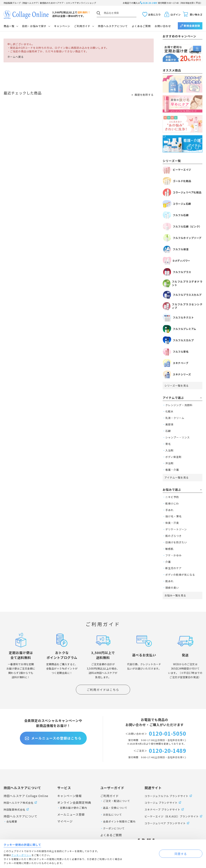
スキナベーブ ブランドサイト (162, 809)
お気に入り (154, 15)
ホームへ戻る (16, 57)
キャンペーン (62, 26)
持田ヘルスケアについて (113, 26)
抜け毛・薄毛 (173, 516)
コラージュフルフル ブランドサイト (167, 796)
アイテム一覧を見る (177, 477)
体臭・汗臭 (172, 523)
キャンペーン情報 (69, 796)
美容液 (169, 424)
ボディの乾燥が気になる (180, 575)
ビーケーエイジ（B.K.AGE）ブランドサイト (172, 816)
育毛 (168, 444)
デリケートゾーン (176, 529)
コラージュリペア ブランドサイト (165, 823)
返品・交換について (115, 808)
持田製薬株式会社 (14, 809)
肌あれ (169, 581)
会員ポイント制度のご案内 (119, 821)
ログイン (176, 15)
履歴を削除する (144, 95)
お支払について (112, 815)
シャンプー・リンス (178, 437)
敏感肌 (169, 549)
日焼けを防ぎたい (176, 542)
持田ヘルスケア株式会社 (19, 803)
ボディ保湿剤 (173, 457)
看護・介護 (172, 470)
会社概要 (12, 821)
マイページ (65, 821)
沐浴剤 (169, 463)
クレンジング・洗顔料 (179, 405)
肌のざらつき (173, 536)
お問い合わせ (163, 26)
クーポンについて (114, 828)
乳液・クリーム (175, 418)
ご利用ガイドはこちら (103, 690)
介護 (168, 562)
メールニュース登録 (71, 814)
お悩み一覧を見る (175, 595)
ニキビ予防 (172, 497)
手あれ (169, 510)
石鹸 (168, 431)
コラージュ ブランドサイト (161, 803)
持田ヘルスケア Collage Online (26, 796)
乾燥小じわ (172, 503)
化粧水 (169, 411)
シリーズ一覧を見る (177, 386)
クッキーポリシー (21, 855)
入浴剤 (169, 450)
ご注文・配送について (117, 801)
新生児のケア (173, 568)
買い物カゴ (196, 15)
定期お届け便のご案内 (74, 808)
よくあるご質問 (141, 26)
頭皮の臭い (172, 588)
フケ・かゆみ (173, 555)
